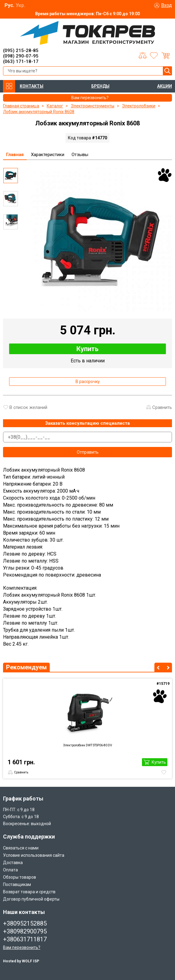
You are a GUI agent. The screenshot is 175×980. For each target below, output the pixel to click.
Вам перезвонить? (22, 947)
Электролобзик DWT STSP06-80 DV (87, 745)
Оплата (10, 870)
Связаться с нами (21, 848)
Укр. (20, 5)
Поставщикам (17, 884)
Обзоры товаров (20, 877)
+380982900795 (25, 931)
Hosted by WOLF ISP (21, 961)
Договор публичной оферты (31, 899)
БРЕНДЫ (100, 86)
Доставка (13, 863)
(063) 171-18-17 (21, 61)
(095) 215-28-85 (21, 51)
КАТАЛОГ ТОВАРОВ (9, 86)
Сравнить (162, 407)
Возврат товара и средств (29, 892)
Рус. (9, 5)
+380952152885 (25, 923)
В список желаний (28, 407)
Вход (167, 5)
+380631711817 (25, 939)
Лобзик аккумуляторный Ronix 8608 (39, 112)
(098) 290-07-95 (21, 56)
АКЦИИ (165, 86)
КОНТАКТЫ (32, 86)
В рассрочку (88, 382)
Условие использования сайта (34, 855)
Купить (87, 349)
